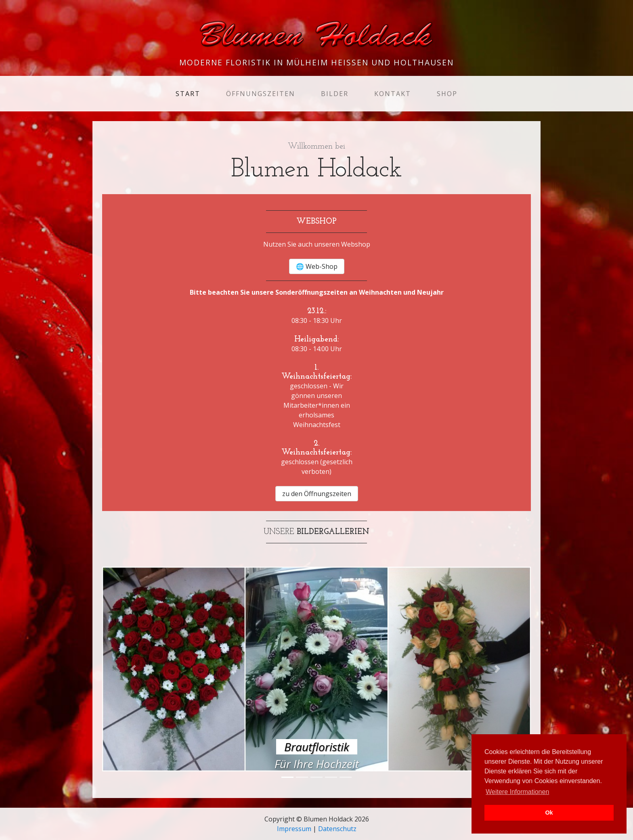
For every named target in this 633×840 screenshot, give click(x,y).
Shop (447, 94)
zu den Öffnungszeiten (317, 494)
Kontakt (393, 94)
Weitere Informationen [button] (517, 792)
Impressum (294, 829)
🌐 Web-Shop (317, 266)
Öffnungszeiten (261, 94)
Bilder (335, 94)
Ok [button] (549, 813)
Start (190, 93)
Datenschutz (337, 829)
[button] (134, 669)
